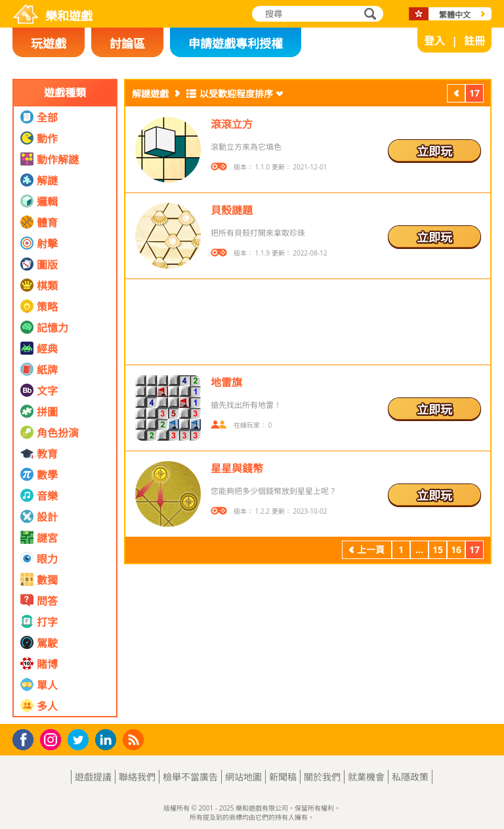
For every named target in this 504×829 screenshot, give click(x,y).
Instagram (52, 739)
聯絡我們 (137, 777)
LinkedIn (108, 740)
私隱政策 (410, 777)
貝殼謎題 (232, 210)
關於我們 (322, 777)
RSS (135, 739)
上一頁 (456, 95)
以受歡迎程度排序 (236, 94)
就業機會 (366, 777)
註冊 (474, 41)
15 (438, 549)
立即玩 (434, 151)
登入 (434, 41)
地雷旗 (226, 382)
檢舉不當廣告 (190, 777)
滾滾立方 (232, 124)
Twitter (81, 741)
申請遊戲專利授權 (236, 43)
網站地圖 (243, 777)
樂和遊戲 (69, 16)
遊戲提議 (93, 777)
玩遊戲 (49, 43)
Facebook (27, 738)
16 (456, 549)
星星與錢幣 (237, 468)
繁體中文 (455, 15)
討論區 (127, 43)
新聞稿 (283, 777)
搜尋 (368, 15)
